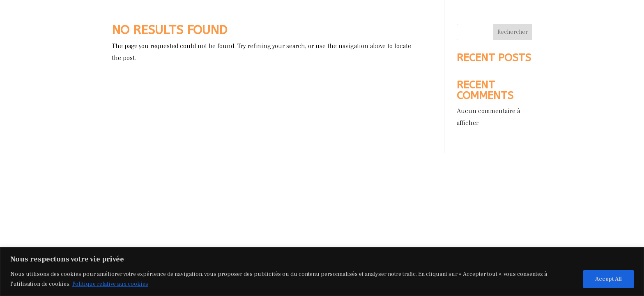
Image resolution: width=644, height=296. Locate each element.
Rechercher (513, 32)
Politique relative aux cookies (110, 284)
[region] (322, 272)
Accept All (608, 279)
